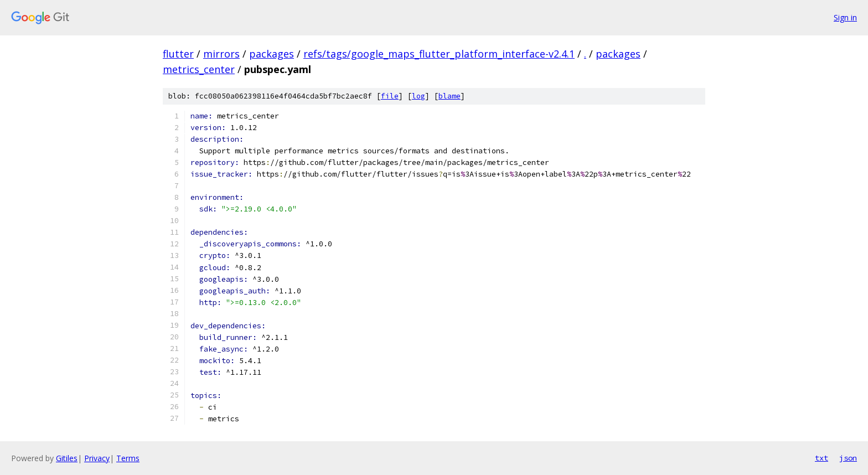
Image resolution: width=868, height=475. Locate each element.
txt (821, 458)
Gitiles (67, 458)
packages (272, 54)
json (848, 458)
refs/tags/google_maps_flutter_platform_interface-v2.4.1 (439, 54)
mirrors (221, 54)
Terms (128, 458)
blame (449, 96)
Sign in (845, 17)
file (390, 96)
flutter (178, 54)
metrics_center (199, 69)
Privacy (97, 458)
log (418, 96)
